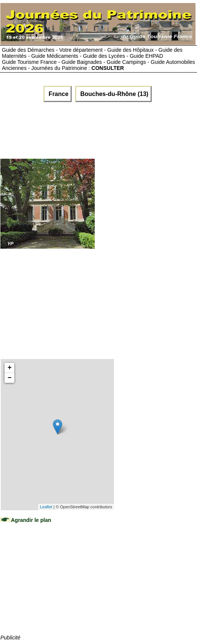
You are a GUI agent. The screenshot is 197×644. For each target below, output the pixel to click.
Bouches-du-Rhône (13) (113, 94)
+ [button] (10, 368)
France (58, 94)
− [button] (10, 378)
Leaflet (46, 507)
